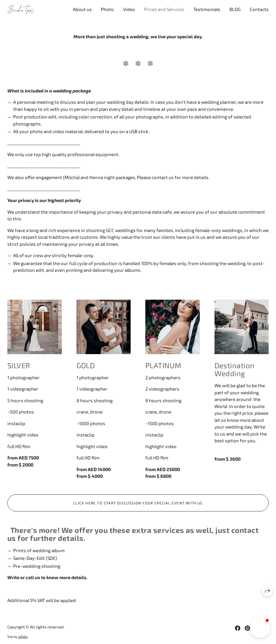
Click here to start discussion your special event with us (138, 503)
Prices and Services (164, 9)
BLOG (235, 9)
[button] (260, 628)
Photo (107, 9)
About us (82, 9)
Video (129, 9)
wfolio (23, 637)
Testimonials (207, 9)
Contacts (259, 9)
